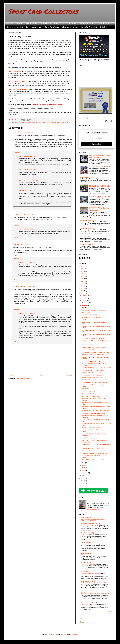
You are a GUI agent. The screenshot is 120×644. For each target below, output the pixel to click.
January (85, 475)
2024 (82, 271)
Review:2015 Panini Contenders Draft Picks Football (96, 460)
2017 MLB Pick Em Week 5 (88, 220)
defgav (16, 133)
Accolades (20, 24)
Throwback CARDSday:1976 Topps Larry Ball (95, 382)
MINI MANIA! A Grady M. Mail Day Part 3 (93, 338)
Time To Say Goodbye (88, 380)
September (85, 303)
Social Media (104, 27)
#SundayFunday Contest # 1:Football (99, 167)
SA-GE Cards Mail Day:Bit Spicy (91, 396)
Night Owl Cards (86, 553)
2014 (82, 478)
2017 (82, 289)
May (83, 465)
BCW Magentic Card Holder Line (91, 317)
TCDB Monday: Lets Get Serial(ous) (91, 573)
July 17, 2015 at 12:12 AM (30, 180)
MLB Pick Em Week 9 (86, 236)
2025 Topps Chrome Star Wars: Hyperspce (92, 544)
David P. (16, 215)
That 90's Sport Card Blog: (17, 81)
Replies (17, 153)
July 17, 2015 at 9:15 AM (26, 215)
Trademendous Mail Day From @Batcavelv (94, 310)
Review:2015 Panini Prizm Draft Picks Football (95, 453)
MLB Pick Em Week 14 (87, 244)
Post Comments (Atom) (23, 379)
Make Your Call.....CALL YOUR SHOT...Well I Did (96, 411)
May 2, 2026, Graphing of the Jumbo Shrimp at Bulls (95, 594)
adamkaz (63, 635)
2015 (82, 294)
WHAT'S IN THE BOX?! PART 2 (91, 361)
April (84, 468)
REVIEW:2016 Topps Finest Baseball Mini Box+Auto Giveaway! (99, 197)
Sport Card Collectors (44, 11)
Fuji (15, 245)
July (83, 308)
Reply (15, 149)
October (85, 301)
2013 (82, 481)
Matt (20, 156)
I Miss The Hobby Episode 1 (90, 391)
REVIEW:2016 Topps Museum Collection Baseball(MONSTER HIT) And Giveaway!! (99, 209)
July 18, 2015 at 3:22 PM (29, 229)
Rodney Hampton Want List (50, 24)
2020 (82, 281)
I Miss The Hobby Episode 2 (90, 345)
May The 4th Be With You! (88, 564)
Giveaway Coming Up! (86, 177)
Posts (82, 619)
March (84, 470)
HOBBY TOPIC (86, 313)
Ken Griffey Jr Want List (89, 27)
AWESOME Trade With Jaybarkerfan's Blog (94, 373)
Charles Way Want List (52, 27)
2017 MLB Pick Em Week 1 (88, 228)
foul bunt (84, 592)
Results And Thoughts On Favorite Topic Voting (95, 355)
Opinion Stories (17, 122)
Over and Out (85, 605)
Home (41, 376)
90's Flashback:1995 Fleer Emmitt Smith (93, 370)
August (84, 305)
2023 (82, 274)
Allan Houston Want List (70, 27)
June (84, 463)
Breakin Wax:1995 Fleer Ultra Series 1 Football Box (96, 368)
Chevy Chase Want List (33, 27)
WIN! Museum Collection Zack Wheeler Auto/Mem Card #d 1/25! (100, 156)
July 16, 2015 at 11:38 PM (25, 133)
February (85, 473)
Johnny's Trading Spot (88, 542)
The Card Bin (50, 122)
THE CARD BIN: (14, 72)
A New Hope (84, 535)
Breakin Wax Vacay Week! (89, 438)
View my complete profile (94, 510)
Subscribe (97, 144)
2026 (82, 266)
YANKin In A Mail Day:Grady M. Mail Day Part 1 (95, 347)
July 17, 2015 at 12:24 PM (28, 287)
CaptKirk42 (17, 287)
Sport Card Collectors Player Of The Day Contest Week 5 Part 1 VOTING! (99, 186)
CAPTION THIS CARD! (88, 350)
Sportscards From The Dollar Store (91, 603)
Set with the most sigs (87, 555)
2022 (82, 276)
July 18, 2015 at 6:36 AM (29, 262)
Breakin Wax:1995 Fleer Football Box (92, 377)
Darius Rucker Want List (15, 27)
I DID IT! (84, 320)
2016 (82, 291)
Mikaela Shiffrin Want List (88, 24)
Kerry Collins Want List (69, 24)
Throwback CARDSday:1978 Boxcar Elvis (94, 413)
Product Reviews (32, 24)
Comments (84, 622)
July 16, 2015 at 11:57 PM (29, 170)
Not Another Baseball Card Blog (90, 524)
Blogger (76, 635)
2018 (82, 286)
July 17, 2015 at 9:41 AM (23, 245)
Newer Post (12, 376)
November (85, 298)
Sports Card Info (86, 518)
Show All (110, 612)
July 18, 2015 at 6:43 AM (29, 313)
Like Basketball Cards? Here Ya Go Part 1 (94, 375)
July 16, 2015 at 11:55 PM (29, 156)
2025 (82, 269)
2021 (82, 279)
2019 (82, 284)
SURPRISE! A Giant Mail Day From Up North (94, 315)
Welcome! (10, 24)
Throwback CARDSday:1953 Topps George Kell (95, 352)
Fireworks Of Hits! (87, 451)
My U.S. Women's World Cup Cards (92, 428)
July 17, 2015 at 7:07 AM (29, 191)
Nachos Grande (86, 572)
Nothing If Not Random (88, 581)
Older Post (69, 376)
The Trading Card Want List (61, 122)
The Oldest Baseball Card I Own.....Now (93, 448)
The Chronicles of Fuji (87, 533)
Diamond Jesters (86, 563)
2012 (82, 483)
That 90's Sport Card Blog (40, 122)
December (85, 296)
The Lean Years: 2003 (87, 525)
